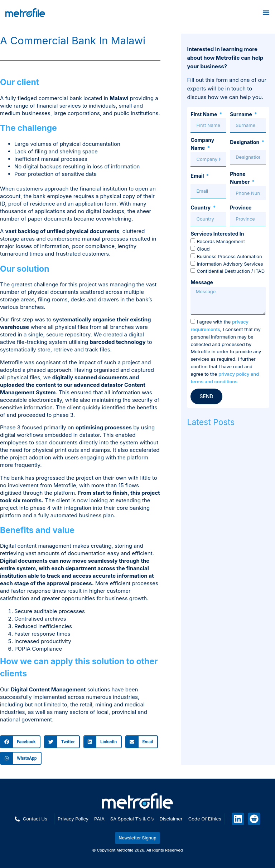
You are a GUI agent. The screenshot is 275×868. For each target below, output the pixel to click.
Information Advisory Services (230, 264)
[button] (20, 742)
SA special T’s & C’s (132, 819)
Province (241, 208)
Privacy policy (73, 819)
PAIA (99, 819)
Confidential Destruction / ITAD (231, 271)
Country (201, 208)
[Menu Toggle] (266, 13)
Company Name (202, 144)
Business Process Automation (229, 256)
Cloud (203, 249)
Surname (242, 114)
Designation (245, 142)
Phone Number (240, 178)
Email (198, 176)
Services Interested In (217, 234)
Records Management (221, 242)
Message (202, 282)
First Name (204, 114)
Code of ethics (205, 819)
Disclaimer (171, 819)
